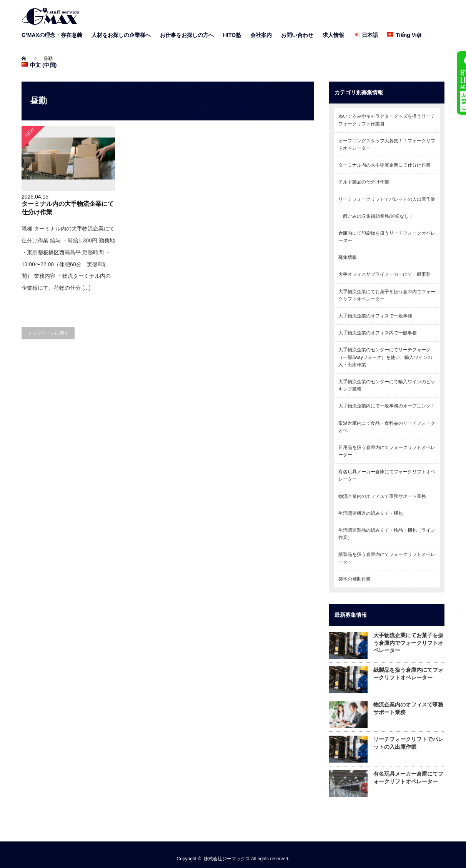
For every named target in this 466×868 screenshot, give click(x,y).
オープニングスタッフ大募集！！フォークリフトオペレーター (387, 144)
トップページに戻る (48, 333)
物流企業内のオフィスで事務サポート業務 (382, 496)
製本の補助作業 (354, 579)
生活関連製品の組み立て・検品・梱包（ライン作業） (387, 534)
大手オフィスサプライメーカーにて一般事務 (384, 274)
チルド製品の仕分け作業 (364, 182)
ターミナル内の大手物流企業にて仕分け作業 (384, 165)
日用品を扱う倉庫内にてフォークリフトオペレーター (387, 451)
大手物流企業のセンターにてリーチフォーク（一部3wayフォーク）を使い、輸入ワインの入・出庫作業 (385, 357)
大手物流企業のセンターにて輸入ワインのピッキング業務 (387, 385)
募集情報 (348, 257)
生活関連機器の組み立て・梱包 (371, 513)
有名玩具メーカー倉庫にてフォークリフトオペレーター (387, 475)
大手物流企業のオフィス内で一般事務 (378, 333)
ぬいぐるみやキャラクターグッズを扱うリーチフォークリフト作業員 (387, 120)
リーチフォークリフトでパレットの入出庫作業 (387, 199)
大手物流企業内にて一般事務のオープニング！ (387, 406)
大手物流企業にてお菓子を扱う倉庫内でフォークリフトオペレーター (387, 295)
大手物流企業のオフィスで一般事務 (375, 316)
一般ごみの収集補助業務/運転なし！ (376, 216)
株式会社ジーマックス (227, 859)
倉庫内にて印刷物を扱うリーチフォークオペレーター (387, 237)
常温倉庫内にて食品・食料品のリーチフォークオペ (387, 427)
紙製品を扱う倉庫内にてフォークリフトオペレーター (387, 558)
